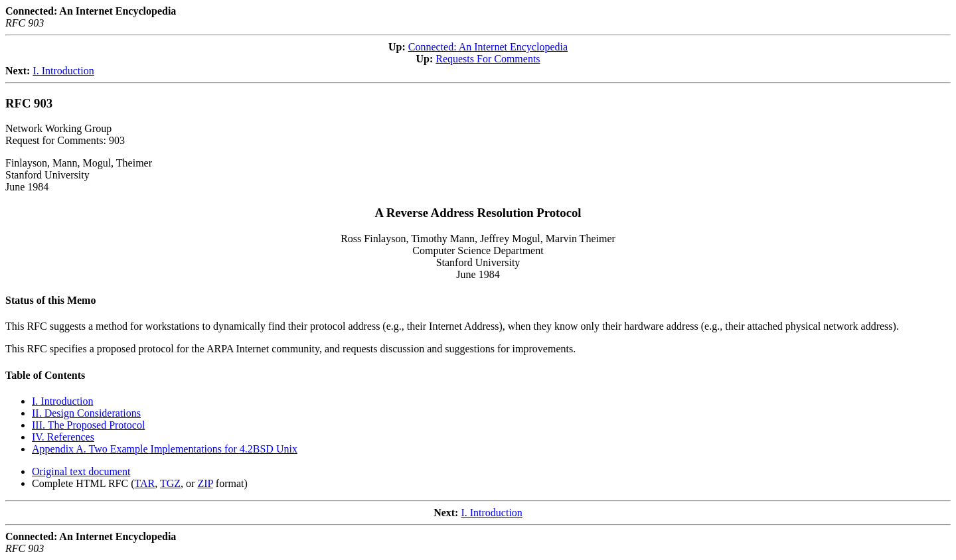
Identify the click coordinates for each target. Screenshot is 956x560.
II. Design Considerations (86, 413)
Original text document (81, 471)
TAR (145, 483)
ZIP (205, 483)
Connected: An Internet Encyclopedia (488, 47)
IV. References (63, 437)
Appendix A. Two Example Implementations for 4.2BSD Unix (165, 449)
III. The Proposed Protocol (88, 425)
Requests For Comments (488, 59)
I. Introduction (63, 71)
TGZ (170, 483)
